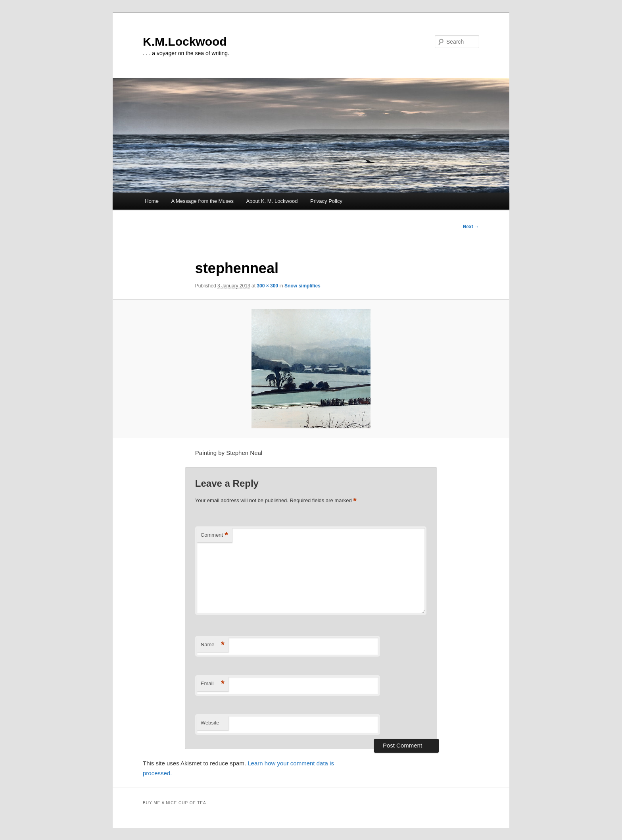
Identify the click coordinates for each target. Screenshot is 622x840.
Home (152, 201)
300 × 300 (267, 286)
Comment (214, 535)
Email (213, 684)
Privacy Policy (326, 201)
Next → (471, 227)
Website (210, 723)
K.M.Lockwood (185, 41)
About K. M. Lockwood (272, 201)
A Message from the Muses (202, 201)
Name (213, 645)
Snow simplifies (302, 286)
